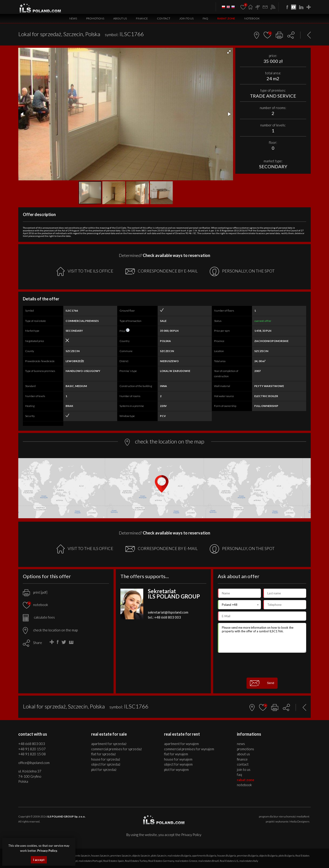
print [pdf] (35, 592)
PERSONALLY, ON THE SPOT (242, 271)
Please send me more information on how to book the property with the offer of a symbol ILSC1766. (262, 638)
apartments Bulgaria (204, 856)
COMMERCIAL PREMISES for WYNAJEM (189, 749)
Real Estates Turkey (136, 861)
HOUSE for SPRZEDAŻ (106, 759)
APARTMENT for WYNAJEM (181, 744)
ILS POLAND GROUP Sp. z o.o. (66, 816)
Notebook (252, 18)
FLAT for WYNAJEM (176, 754)
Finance (142, 18)
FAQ (205, 18)
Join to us (186, 18)
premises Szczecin (121, 856)
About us (120, 18)
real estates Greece (186, 861)
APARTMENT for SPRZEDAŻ (109, 744)
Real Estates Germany (161, 861)
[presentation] (262, 665)
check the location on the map (50, 630)
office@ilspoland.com (34, 763)
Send (262, 683)
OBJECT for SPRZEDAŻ (106, 764)
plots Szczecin (159, 856)
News (73, 18)
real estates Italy (249, 861)
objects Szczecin (141, 856)
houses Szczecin (100, 856)
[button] (229, 52)
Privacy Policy (191, 835)
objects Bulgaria (268, 856)
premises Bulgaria (248, 856)
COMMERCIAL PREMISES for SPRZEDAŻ (117, 749)
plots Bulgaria (287, 856)
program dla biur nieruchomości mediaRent (284, 816)
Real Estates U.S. (229, 861)
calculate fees (39, 617)
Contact (164, 18)
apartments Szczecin (78, 856)
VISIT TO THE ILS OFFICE (85, 271)
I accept (39, 860)
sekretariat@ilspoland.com (168, 612)
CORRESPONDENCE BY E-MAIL (162, 271)
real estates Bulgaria (179, 856)
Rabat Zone (226, 18)
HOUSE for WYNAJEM (178, 759)
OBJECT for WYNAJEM (178, 764)
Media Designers (299, 821)
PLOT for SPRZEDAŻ (104, 769)
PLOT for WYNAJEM (176, 769)
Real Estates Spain (114, 861)
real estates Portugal (90, 861)
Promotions (95, 18)
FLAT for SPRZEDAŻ (103, 754)
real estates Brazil (209, 861)
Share (38, 643)
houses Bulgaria (227, 856)
